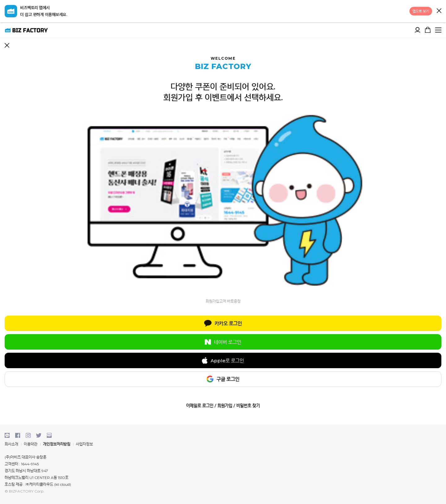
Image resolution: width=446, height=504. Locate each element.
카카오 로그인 (223, 323)
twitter (39, 435)
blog (49, 435)
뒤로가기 (7, 45)
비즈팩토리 (26, 30)
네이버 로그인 (223, 342)
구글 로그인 (223, 379)
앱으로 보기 (421, 11)
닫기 (439, 11)
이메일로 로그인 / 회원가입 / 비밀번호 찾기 (223, 406)
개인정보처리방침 (57, 444)
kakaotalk (7, 435)
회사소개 (11, 444)
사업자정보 (84, 444)
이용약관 (31, 444)
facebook (18, 435)
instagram (28, 435)
